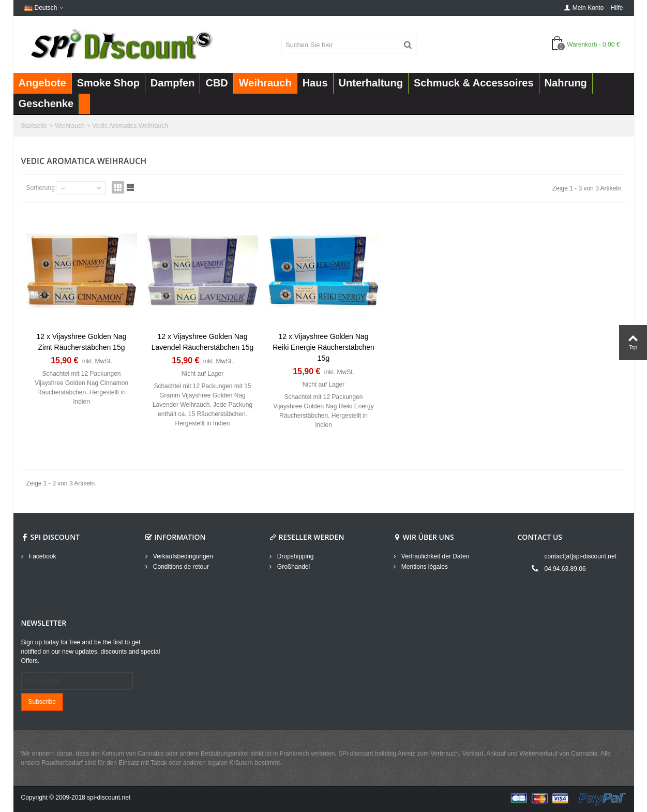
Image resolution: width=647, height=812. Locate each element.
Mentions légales (424, 567)
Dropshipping (295, 556)
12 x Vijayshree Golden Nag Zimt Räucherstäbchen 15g (82, 342)
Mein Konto (584, 8)
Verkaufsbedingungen (182, 556)
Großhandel (293, 567)
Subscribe (42, 702)
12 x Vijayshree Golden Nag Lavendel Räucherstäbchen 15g (202, 342)
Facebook (42, 556)
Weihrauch (70, 126)
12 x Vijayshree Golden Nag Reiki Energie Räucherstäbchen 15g (323, 347)
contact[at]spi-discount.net (581, 556)
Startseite (34, 126)
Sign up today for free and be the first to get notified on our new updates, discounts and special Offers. (91, 652)
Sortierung (41, 188)
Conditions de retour (180, 567)
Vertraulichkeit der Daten (435, 556)
